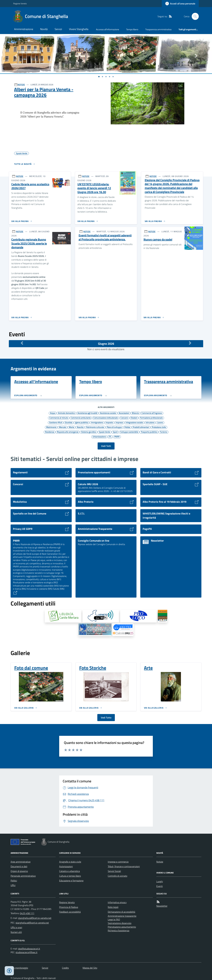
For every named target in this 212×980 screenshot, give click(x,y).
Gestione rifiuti (56, 422)
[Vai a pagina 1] (99, 77)
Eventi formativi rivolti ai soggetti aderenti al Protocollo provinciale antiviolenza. (105, 237)
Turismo (164, 432)
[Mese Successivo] (190, 343)
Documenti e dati (19, 866)
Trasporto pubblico (149, 432)
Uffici (13, 885)
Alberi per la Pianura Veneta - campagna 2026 (44, 92)
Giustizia (69, 422)
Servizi (58, 29)
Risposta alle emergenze (68, 432)
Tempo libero (132, 29)
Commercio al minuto (59, 418)
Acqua (53, 413)
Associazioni (124, 413)
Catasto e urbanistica (69, 871)
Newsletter (162, 906)
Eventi (160, 886)
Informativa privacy (117, 902)
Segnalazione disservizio (120, 923)
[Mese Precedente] (22, 343)
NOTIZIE (21, 85)
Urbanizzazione (99, 437)
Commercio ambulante (81, 418)
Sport (115, 432)
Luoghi (160, 881)
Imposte (109, 422)
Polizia (127, 427)
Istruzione (150, 422)
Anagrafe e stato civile (70, 862)
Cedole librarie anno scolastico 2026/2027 (30, 186)
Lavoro (160, 422)
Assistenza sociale (108, 413)
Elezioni (134, 418)
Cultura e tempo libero (70, 876)
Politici (14, 881)
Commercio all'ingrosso (152, 413)
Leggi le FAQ (114, 919)
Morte (72, 427)
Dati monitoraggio (19, 968)
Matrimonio (51, 427)
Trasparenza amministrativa (158, 29)
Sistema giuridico (89, 432)
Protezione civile (159, 427)
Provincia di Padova (69, 907)
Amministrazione (24, 29)
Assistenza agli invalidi (87, 413)
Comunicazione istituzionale (106, 418)
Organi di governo (19, 871)
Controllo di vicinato (117, 876)
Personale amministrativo (23, 876)
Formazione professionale (151, 418)
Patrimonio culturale (95, 427)
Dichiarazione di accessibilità (121, 912)
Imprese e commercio (118, 862)
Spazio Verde (104, 432)
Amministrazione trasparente (122, 916)
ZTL (110, 437)
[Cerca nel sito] (194, 16)
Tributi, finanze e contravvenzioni (124, 866)
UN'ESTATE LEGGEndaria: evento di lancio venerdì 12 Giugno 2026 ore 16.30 (94, 188)
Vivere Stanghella (79, 29)
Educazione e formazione (71, 881)
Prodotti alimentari (141, 427)
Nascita (80, 427)
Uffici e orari (16, 927)
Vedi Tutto (106, 718)
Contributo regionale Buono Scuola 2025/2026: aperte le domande (29, 243)
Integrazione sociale (134, 422)
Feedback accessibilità (70, 912)
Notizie (160, 862)
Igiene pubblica (82, 422)
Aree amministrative (21, 862)
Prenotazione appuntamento (122, 927)
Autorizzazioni (66, 866)
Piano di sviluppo (114, 427)
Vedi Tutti (106, 446)
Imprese (119, 422)
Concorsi (124, 418)
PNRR (117, 437)
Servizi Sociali (114, 871)
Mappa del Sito (90, 968)
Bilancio (135, 413)
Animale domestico (66, 413)
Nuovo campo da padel (158, 240)
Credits (65, 968)
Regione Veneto (20, 3)
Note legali (113, 907)
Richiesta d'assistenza (119, 930)
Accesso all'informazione (108, 29)
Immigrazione (97, 422)
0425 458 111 (27, 913)
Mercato (63, 427)
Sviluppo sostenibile (129, 432)
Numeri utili (16, 932)
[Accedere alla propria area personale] (180, 4)
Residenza (50, 432)
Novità (44, 29)
